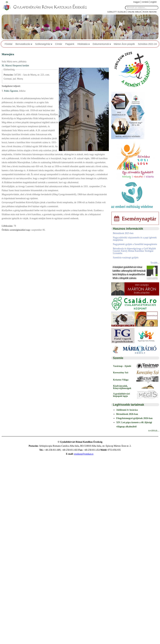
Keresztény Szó (121, 373)
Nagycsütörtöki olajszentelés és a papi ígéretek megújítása (135, 239)
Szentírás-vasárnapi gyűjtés (126, 258)
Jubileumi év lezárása (127, 410)
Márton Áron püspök (124, 44)
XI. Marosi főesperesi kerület (15, 66)
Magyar (136, 2)
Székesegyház (43, 44)
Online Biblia (134, 12)
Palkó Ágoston (11, 91)
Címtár (59, 44)
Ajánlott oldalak (117, 12)
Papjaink (70, 44)
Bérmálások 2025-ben (123, 233)
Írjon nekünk (150, 12)
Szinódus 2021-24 (147, 44)
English (153, 2)
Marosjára (8, 54)
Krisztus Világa (121, 380)
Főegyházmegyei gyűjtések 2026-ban (134, 418)
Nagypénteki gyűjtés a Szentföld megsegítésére (135, 244)
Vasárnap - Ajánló (122, 366)
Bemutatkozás (23, 44)
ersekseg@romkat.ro (84, 454)
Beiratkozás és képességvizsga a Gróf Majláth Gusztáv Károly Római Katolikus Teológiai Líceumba (134, 251)
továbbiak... (154, 431)
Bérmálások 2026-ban (127, 414)
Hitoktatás (82, 44)
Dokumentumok (101, 44)
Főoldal (8, 44)
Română (145, 2)
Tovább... (155, 263)
